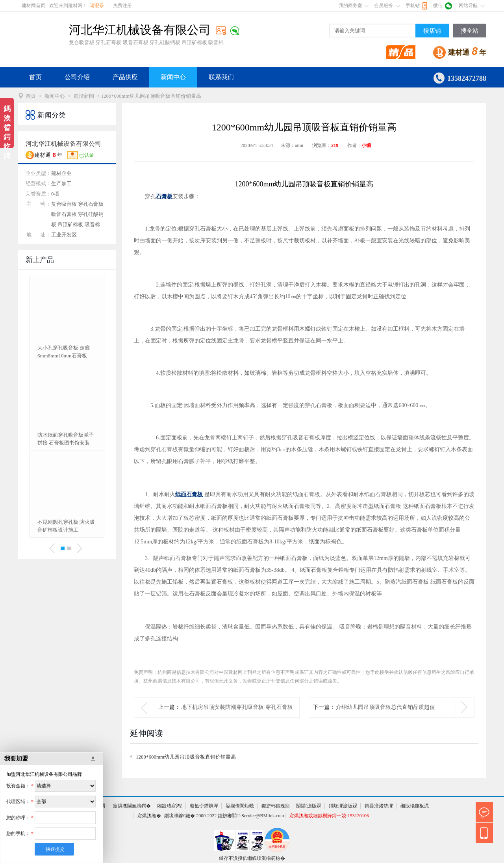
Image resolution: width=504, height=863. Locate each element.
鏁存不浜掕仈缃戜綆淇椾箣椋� (252, 858)
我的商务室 (350, 6)
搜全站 (470, 31)
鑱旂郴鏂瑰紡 (276, 806)
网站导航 (468, 6)
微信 (438, 6)
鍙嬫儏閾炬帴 (240, 806)
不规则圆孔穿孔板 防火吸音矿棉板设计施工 (66, 526)
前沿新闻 (84, 96)
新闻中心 (173, 77)
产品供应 (125, 77)
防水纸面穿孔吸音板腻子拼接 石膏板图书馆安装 (66, 439)
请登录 (97, 6)
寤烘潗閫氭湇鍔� (132, 806)
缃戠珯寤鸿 (170, 806)
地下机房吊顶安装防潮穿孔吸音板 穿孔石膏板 (237, 707)
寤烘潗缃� (149, 816)
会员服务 (384, 6)
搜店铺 (432, 31)
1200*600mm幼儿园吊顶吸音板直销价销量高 (186, 757)
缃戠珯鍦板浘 (415, 806)
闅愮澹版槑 (309, 806)
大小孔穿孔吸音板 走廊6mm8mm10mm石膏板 (64, 352)
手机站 (413, 6)
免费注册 (122, 6)
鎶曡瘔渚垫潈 (379, 806)
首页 (35, 77)
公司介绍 (77, 77)
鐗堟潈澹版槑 (343, 806)
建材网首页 (33, 6)
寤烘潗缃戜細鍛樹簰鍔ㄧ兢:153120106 (329, 816)
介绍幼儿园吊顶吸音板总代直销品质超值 (385, 707)
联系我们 (221, 77)
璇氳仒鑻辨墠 (204, 806)
